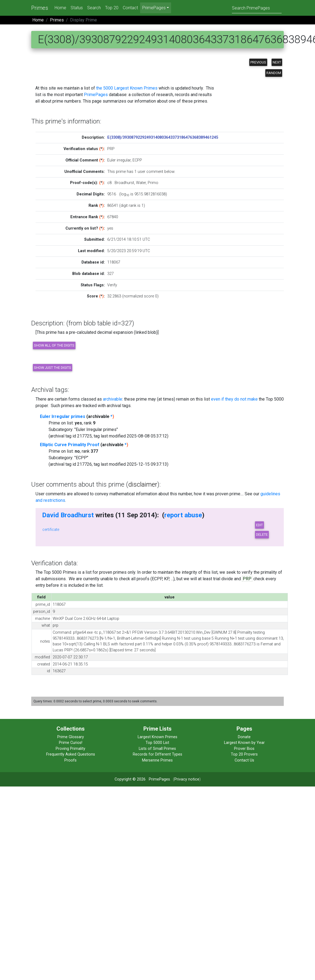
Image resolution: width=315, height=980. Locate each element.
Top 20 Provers (244, 754)
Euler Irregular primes (63, 416)
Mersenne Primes (157, 760)
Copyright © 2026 (130, 779)
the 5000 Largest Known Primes (127, 88)
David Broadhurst (68, 515)
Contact (130, 8)
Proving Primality (70, 749)
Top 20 (112, 8)
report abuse (183, 515)
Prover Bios (244, 749)
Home (60, 8)
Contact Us (244, 760)
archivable (113, 399)
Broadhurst (124, 183)
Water (141, 183)
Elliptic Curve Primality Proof (70, 445)
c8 (109, 183)
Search (94, 8)
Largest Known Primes (157, 737)
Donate (244, 737)
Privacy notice (187, 779)
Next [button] (277, 62)
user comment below (156, 172)
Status (77, 8)
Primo (153, 183)
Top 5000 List (157, 743)
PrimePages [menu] (154, 8)
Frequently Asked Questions (71, 754)
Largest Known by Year (244, 743)
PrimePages (96, 95)
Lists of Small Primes (157, 749)
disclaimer (143, 484)
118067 (114, 262)
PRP (247, 579)
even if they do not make (234, 399)
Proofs (70, 760)
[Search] (257, 8)
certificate (51, 530)
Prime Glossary (71, 737)
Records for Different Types (157, 754)
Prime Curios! (71, 743)
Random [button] (274, 73)
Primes (40, 8)
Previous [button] (258, 62)
